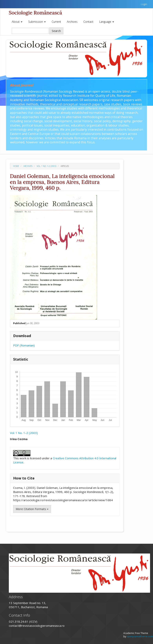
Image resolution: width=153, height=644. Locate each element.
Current (56, 22)
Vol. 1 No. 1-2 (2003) (46, 166)
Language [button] (107, 22)
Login (144, 4)
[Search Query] (30, 31)
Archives (72, 22)
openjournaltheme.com (140, 636)
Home (16, 166)
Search (56, 31)
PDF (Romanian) (24, 345)
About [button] (17, 22)
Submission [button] (37, 22)
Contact (88, 22)
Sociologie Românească (35, 13)
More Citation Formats (32, 509)
